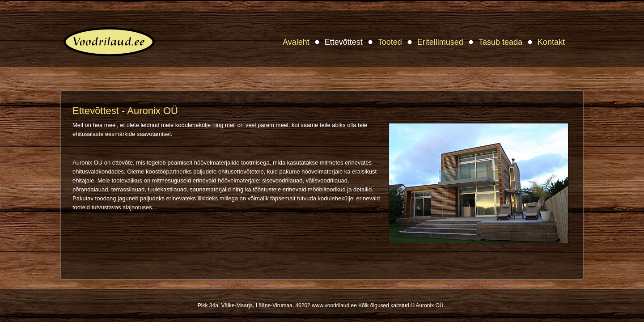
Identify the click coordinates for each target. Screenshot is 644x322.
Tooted (390, 42)
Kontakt (551, 42)
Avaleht (296, 42)
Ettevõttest (344, 42)
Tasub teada (500, 42)
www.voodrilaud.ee (334, 305)
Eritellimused (440, 42)
